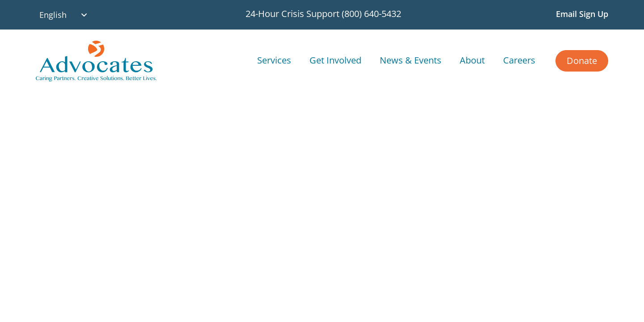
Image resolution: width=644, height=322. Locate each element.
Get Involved (335, 60)
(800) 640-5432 (371, 14)
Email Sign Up (582, 14)
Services (274, 60)
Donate (582, 61)
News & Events (411, 60)
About (472, 60)
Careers (519, 60)
